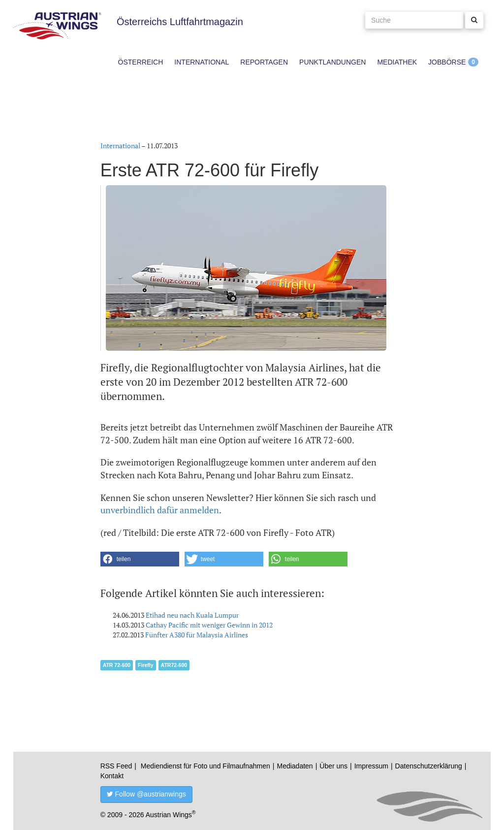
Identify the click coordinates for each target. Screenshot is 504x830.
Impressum (371, 766)
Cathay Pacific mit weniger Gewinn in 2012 (209, 625)
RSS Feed (116, 766)
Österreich (141, 62)
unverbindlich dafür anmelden (160, 510)
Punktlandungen (332, 62)
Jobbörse (447, 62)
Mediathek (397, 62)
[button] (140, 559)
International (202, 62)
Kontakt (112, 776)
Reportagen (264, 62)
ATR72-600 (174, 665)
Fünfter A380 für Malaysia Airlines (197, 635)
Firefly (146, 665)
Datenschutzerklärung (429, 766)
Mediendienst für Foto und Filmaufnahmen (205, 766)
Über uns (333, 766)
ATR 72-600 (117, 665)
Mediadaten (295, 766)
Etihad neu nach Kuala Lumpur (192, 615)
